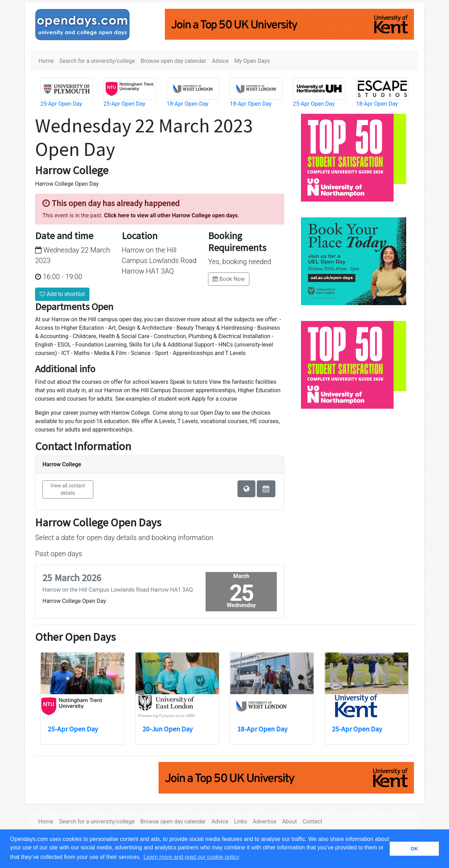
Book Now (229, 279)
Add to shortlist (62, 294)
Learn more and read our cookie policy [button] (191, 857)
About (290, 821)
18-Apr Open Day (187, 104)
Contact (312, 821)
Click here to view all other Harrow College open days (171, 215)
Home (46, 61)
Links (241, 821)
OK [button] (414, 849)
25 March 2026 (72, 578)
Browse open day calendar (173, 61)
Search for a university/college (97, 61)
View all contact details (68, 489)
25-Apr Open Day (61, 104)
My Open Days (252, 61)
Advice (220, 61)
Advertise (265, 821)
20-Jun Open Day (167, 729)
